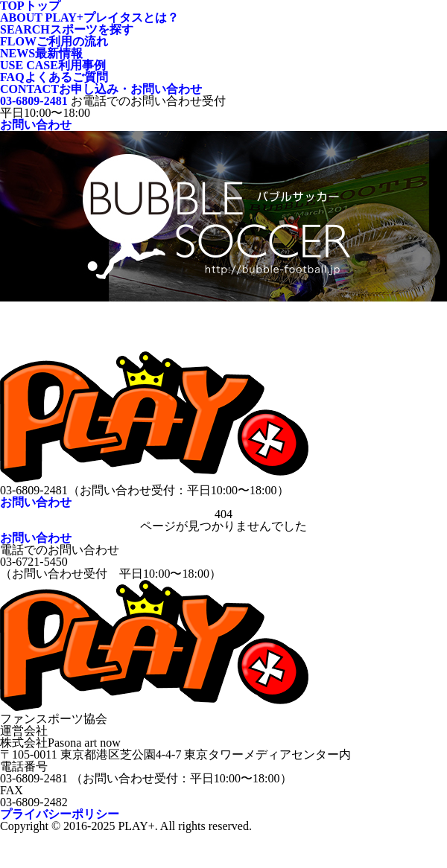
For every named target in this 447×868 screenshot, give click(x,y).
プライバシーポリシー (60, 814)
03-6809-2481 (34, 101)
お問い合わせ (36, 125)
